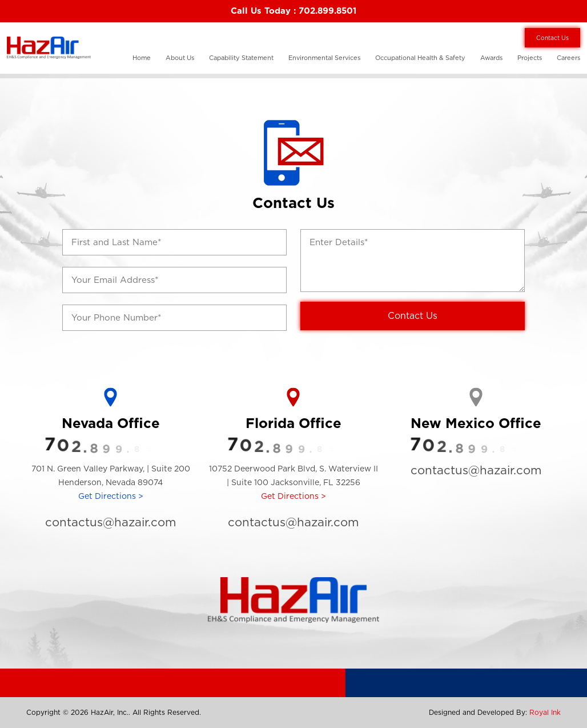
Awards (491, 58)
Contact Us (552, 38)
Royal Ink (545, 712)
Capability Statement (241, 58)
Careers (568, 58)
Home (142, 58)
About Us (180, 58)
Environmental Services (324, 58)
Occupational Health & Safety (420, 58)
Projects (530, 58)
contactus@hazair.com (110, 522)
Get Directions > (111, 496)
